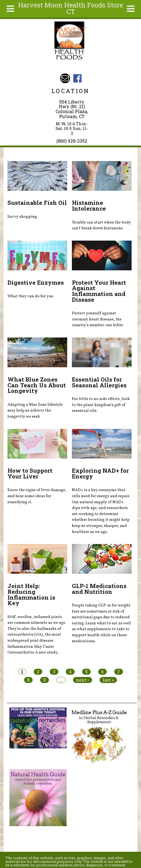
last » (108, 680)
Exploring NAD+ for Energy (100, 473)
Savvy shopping (22, 217)
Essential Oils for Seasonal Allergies (99, 382)
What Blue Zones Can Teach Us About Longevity (37, 385)
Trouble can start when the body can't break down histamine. (101, 225)
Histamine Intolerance (89, 206)
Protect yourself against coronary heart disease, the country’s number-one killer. (98, 319)
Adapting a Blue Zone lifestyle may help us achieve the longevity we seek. (35, 411)
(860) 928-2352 (72, 141)
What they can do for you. (31, 296)
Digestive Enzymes (36, 282)
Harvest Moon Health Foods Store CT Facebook (77, 78)
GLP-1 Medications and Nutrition (99, 589)
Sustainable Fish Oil (37, 203)
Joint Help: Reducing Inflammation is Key (31, 594)
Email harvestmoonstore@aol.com (65, 78)
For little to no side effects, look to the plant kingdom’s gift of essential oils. (101, 405)
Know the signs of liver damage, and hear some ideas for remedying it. (37, 496)
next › (83, 680)
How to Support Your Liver (30, 473)
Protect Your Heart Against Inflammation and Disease (99, 291)
